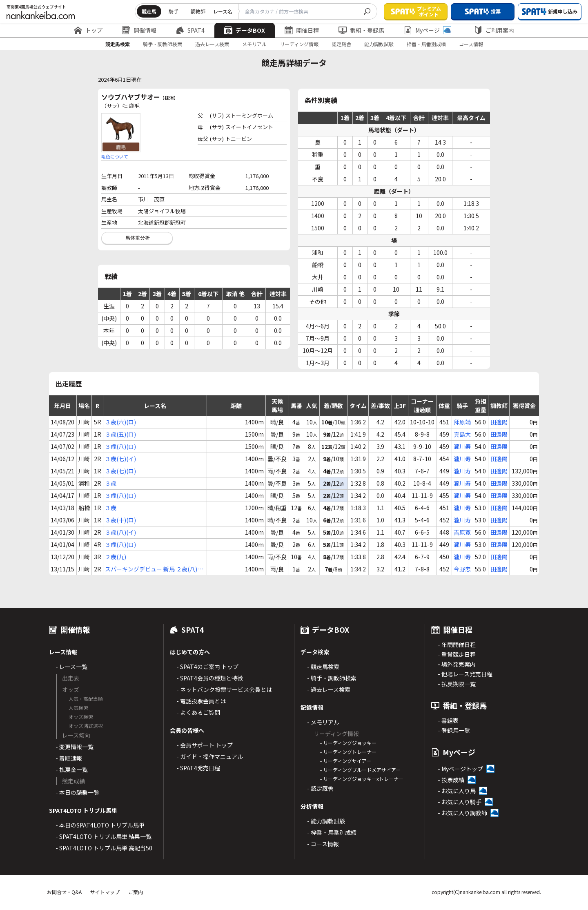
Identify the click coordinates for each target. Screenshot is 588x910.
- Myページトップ (460, 769)
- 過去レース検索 (329, 689)
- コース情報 (323, 844)
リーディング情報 (299, 44)
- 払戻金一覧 (72, 769)
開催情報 (139, 30)
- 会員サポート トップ (205, 745)
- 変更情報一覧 (75, 747)
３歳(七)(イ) (120, 459)
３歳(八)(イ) (120, 532)
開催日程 (302, 30)
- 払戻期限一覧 (457, 684)
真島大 (462, 434)
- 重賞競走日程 (457, 654)
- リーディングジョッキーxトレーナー (362, 779)
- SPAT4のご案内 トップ (207, 667)
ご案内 (136, 892)
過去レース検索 (212, 44)
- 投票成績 (451, 780)
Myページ (428, 30)
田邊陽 (499, 422)
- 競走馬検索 (323, 667)
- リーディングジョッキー (348, 743)
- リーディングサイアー (346, 761)
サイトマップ (105, 892)
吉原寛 (462, 532)
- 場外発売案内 (457, 664)
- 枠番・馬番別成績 (332, 832)
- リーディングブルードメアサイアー (360, 770)
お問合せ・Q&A (64, 892)
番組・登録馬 (361, 30)
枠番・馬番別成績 (426, 44)
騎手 (174, 11)
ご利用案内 (494, 30)
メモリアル (254, 44)
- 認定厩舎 (320, 788)
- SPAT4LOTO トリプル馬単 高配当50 (104, 848)
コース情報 (471, 44)
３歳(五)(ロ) (120, 434)
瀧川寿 (462, 446)
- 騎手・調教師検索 (332, 678)
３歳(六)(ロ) (120, 422)
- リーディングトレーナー (348, 752)
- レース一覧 (71, 667)
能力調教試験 (379, 44)
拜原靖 (462, 422)
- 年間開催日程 (457, 645)
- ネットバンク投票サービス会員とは (224, 689)
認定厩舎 (341, 44)
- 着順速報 (69, 758)
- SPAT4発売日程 (198, 768)
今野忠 (462, 569)
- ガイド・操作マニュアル (210, 756)
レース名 (223, 11)
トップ (88, 30)
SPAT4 (190, 30)
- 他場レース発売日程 (465, 674)
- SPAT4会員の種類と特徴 (210, 678)
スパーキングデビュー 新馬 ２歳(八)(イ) (151, 569)
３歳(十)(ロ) (120, 520)
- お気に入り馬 (457, 791)
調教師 (198, 11)
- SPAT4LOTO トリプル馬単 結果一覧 (104, 836)
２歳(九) (116, 557)
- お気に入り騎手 (460, 802)
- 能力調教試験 (326, 821)
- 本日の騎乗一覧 (77, 792)
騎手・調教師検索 (163, 44)
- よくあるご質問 (198, 712)
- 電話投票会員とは (201, 701)
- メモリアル (323, 722)
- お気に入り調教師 (462, 813)
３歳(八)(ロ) (120, 446)
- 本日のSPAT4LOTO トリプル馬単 (100, 825)
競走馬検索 (118, 44)
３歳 (111, 483)
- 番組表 (448, 720)
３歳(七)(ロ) (120, 471)
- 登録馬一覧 (454, 730)
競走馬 (149, 11)
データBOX (245, 30)
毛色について (115, 156)
